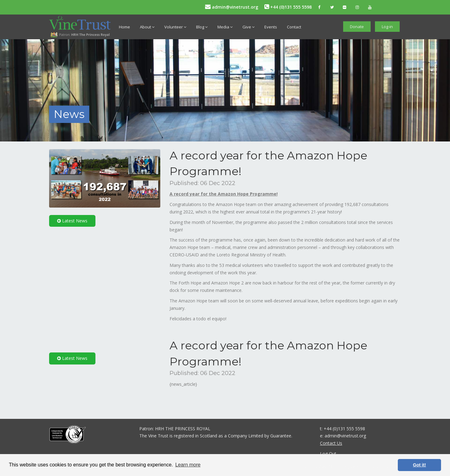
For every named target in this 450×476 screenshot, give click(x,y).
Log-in (387, 27)
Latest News (72, 221)
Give (248, 27)
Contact (294, 27)
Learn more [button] (188, 465)
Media (225, 27)
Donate (357, 27)
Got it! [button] (419, 465)
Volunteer (175, 27)
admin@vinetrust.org (232, 7)
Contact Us (331, 443)
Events (271, 27)
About (147, 27)
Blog (202, 27)
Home (124, 27)
